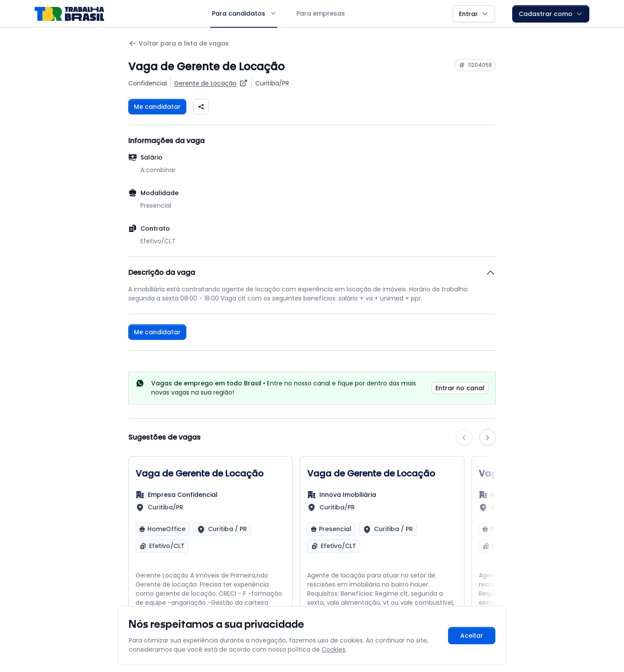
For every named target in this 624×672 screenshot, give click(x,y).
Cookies (333, 649)
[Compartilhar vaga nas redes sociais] (201, 107)
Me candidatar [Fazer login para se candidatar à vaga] (157, 107)
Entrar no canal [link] (460, 388)
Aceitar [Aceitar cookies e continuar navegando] (472, 636)
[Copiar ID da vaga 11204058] (475, 65)
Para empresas (321, 13)
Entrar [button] (474, 14)
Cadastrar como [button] (551, 14)
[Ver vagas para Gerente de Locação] (211, 83)
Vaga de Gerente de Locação (200, 473)
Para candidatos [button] (244, 13)
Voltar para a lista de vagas (179, 44)
